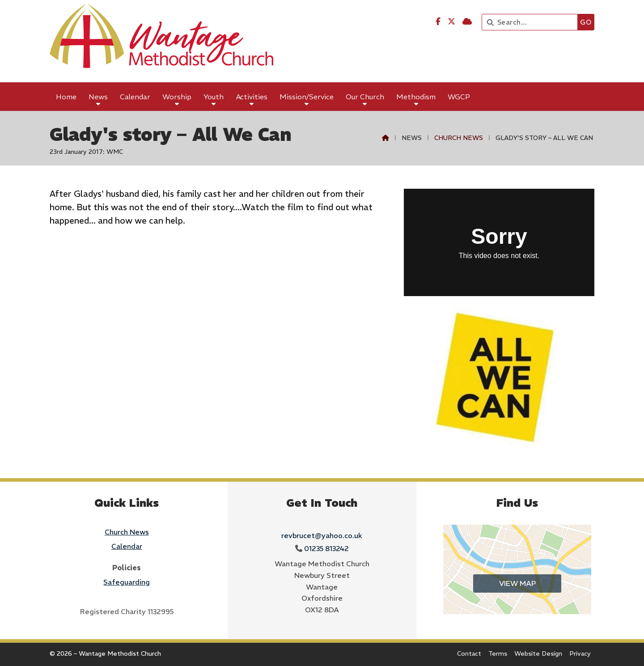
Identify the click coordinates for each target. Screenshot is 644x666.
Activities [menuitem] (252, 97)
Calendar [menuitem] (135, 97)
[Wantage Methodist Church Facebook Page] (438, 21)
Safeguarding (127, 582)
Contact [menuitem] (469, 653)
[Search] (532, 22)
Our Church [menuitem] (365, 97)
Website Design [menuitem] (538, 653)
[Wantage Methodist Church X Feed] (451, 21)
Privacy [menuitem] (580, 653)
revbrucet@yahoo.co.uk (322, 535)
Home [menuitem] (66, 97)
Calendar (127, 546)
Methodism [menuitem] (416, 97)
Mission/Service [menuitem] (307, 97)
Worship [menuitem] (177, 97)
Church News (459, 138)
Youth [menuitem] (214, 97)
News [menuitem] (98, 97)
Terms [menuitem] (498, 653)
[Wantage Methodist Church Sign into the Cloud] (467, 21)
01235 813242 (326, 548)
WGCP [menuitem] (459, 97)
